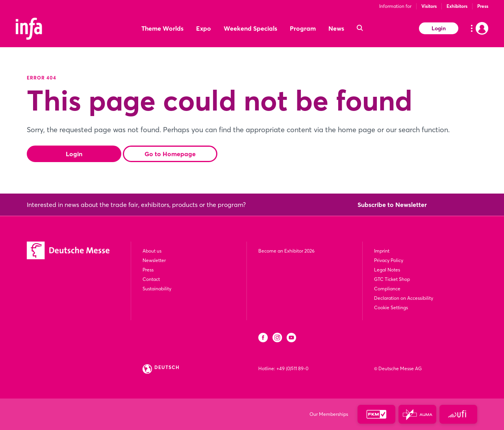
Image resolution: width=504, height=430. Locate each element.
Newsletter (154, 260)
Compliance (387, 289)
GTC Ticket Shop (392, 279)
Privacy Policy (389, 260)
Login (439, 28)
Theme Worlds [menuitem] (162, 28)
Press (483, 6)
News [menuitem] (336, 28)
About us (152, 251)
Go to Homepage (170, 154)
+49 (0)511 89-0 (292, 368)
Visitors (429, 6)
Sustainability (157, 289)
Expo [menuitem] (204, 28)
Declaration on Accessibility (404, 298)
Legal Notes (387, 270)
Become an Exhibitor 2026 (286, 251)
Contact (151, 279)
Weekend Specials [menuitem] (250, 28)
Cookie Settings (391, 307)
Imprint (382, 251)
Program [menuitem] (303, 28)
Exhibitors (457, 6)
